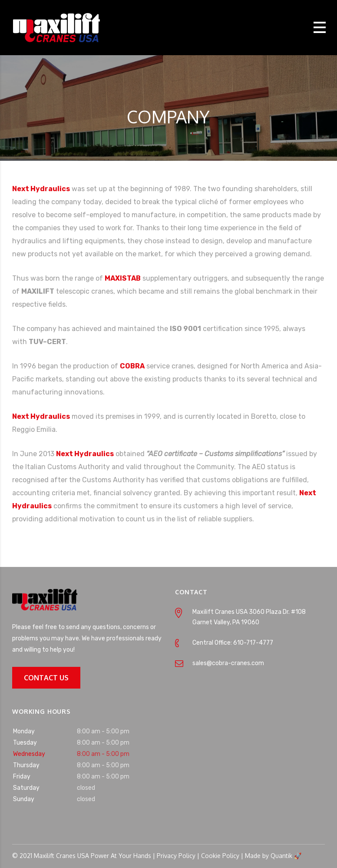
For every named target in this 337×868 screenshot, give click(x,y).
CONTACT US (46, 678)
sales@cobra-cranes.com (228, 663)
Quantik (282, 856)
